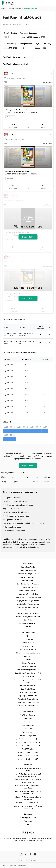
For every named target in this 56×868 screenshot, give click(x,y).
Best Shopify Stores (28, 689)
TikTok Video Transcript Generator (28, 653)
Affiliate (28, 627)
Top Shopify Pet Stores (28, 692)
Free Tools (28, 620)
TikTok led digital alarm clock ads (16, 531)
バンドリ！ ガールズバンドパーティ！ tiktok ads (39, 477)
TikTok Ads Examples (28, 715)
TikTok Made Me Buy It (28, 686)
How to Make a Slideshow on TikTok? (28, 803)
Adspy (28, 636)
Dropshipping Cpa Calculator (28, 587)
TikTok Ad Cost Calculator (28, 591)
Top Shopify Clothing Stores (28, 699)
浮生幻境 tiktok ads (7, 477)
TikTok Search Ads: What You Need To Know (28, 770)
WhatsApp (28, 821)
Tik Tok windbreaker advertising (15, 501)
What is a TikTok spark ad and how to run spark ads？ (28, 798)
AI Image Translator (28, 663)
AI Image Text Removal (28, 666)
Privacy (20, 860)
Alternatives (28, 656)
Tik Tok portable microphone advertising (19, 505)
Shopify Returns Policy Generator (28, 613)
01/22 (36, 753)
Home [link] (3, 9)
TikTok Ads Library (28, 646)
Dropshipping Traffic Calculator (28, 584)
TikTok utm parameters (28, 570)
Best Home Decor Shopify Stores (28, 706)
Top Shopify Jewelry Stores (28, 696)
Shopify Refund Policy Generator (28, 604)
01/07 (36, 759)
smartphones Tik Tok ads (13, 520)
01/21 (20, 756)
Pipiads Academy (28, 732)
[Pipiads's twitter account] (26, 854)
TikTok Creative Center (28, 650)
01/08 (28, 759)
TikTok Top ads (28, 722)
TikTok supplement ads (12, 527)
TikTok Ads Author (28, 729)
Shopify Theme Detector (28, 577)
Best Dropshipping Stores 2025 (28, 670)
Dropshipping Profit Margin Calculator (28, 597)
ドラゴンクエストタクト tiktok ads (17, 477)
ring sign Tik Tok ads (11, 509)
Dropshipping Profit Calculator (28, 594)
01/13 (28, 756)
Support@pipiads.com (28, 818)
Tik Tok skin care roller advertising (16, 512)
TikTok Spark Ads (28, 643)
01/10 (36, 756)
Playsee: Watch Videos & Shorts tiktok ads (49, 477)
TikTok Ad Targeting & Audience (28, 574)
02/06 (28, 753)
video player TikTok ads (12, 498)
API (28, 825)
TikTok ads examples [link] (14, 9)
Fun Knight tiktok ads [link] (30, 9)
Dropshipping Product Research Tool (28, 673)
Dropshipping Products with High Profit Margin (28, 681)
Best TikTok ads (28, 725)
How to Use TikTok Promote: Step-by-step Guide (28, 787)
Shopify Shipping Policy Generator (28, 617)
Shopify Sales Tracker (28, 567)
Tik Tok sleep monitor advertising (16, 516)
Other (40, 746)
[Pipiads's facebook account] (21, 854)
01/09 (20, 759)
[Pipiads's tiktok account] (30, 854)
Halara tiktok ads (39, 482)
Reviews (28, 660)
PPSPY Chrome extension (28, 623)
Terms (26, 860)
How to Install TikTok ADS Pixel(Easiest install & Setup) (28, 807)
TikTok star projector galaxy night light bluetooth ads (23, 523)
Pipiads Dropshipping (28, 677)
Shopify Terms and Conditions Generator (28, 609)
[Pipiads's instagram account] (35, 854)
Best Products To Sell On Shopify (28, 702)
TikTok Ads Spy (28, 639)
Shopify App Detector (28, 581)
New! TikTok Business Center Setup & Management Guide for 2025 (28, 775)
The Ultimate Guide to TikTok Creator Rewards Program (28, 781)
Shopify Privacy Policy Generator (28, 601)
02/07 (20, 753)
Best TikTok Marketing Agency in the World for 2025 (28, 793)
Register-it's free (28, 237)
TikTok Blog (28, 718)
